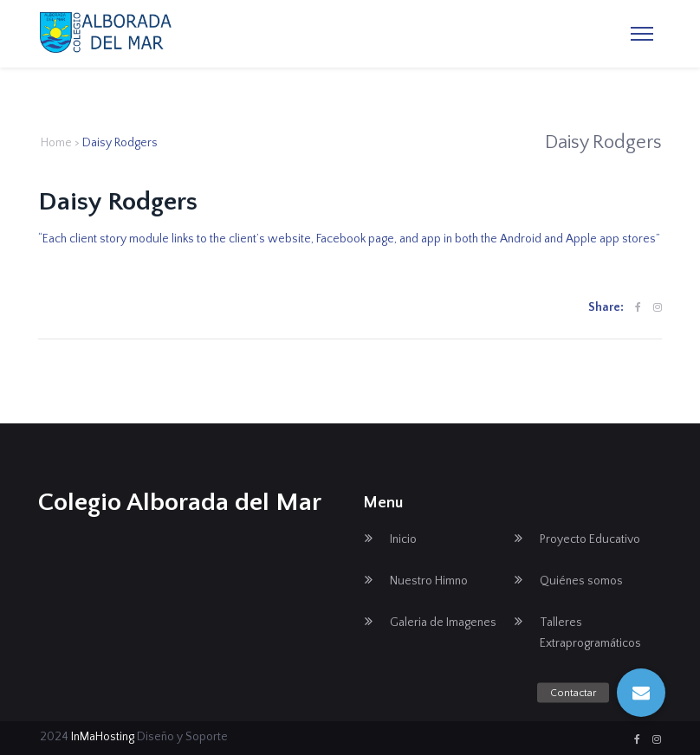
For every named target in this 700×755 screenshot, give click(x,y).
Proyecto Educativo (590, 539)
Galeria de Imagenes (443, 623)
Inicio (403, 539)
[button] (641, 693)
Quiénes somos (581, 581)
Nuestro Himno (429, 581)
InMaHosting (103, 737)
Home (56, 143)
